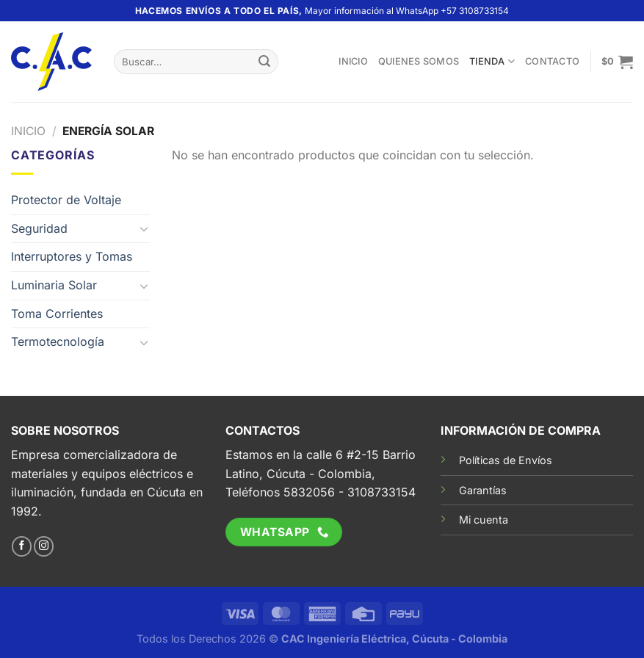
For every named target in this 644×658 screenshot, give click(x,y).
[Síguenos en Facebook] (22, 546)
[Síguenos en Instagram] (44, 546)
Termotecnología (58, 341)
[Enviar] (264, 62)
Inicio (353, 61)
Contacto (552, 61)
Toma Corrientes (57, 314)
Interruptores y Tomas (72, 256)
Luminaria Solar (54, 285)
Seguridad (39, 228)
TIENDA (492, 61)
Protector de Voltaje (66, 200)
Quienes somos (419, 61)
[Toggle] (145, 228)
